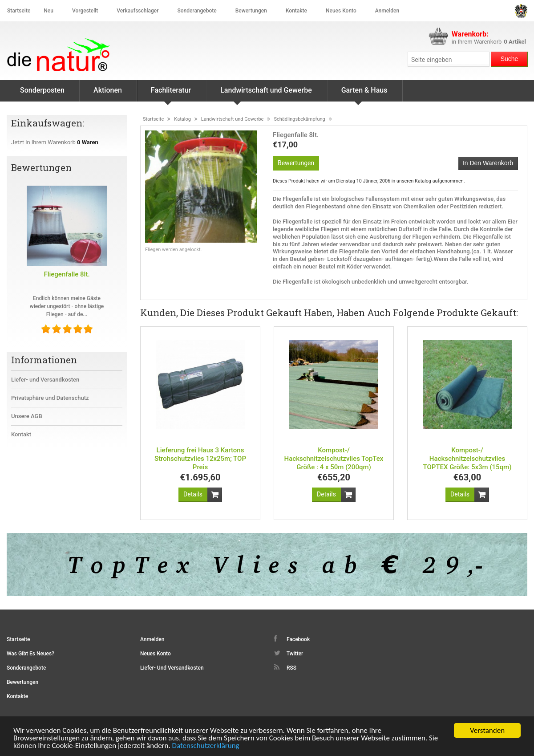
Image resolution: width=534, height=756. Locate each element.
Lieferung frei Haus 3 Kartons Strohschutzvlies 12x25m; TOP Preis (200, 459)
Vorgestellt (85, 11)
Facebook (292, 639)
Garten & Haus (364, 94)
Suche (510, 59)
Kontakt (21, 434)
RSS (285, 667)
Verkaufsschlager (138, 11)
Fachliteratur (171, 94)
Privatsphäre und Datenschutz (50, 398)
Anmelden (387, 11)
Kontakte (296, 11)
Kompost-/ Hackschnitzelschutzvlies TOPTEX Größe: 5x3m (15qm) (467, 459)
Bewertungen (251, 11)
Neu (49, 11)
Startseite (19, 11)
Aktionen (108, 90)
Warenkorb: (470, 34)
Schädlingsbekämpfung (299, 119)
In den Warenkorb (488, 163)
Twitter (289, 653)
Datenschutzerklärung (206, 746)
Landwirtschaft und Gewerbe (266, 94)
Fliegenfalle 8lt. (67, 274)
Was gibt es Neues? (30, 654)
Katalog (182, 119)
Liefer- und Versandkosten (45, 380)
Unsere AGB (27, 416)
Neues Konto (156, 654)
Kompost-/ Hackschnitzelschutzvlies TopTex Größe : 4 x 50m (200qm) (334, 459)
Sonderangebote (197, 11)
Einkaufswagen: (49, 123)
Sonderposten (42, 90)
